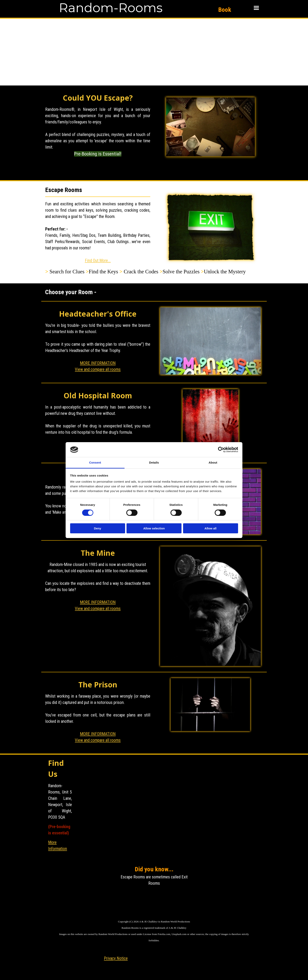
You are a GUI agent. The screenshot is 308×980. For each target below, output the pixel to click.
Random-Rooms (111, 8)
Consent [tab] (95, 462)
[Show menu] (256, 8)
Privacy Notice (116, 958)
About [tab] (213, 462)
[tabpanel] (98, 134)
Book (225, 10)
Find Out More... (98, 260)
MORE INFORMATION (98, 363)
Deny (98, 528)
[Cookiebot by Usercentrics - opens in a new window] (221, 450)
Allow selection (154, 528)
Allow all (210, 528)
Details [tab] (154, 462)
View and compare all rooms (98, 369)
